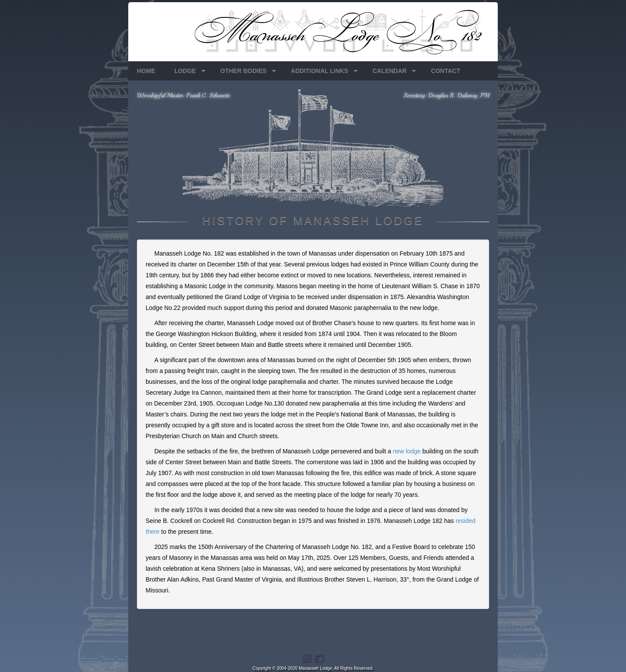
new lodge (407, 451)
